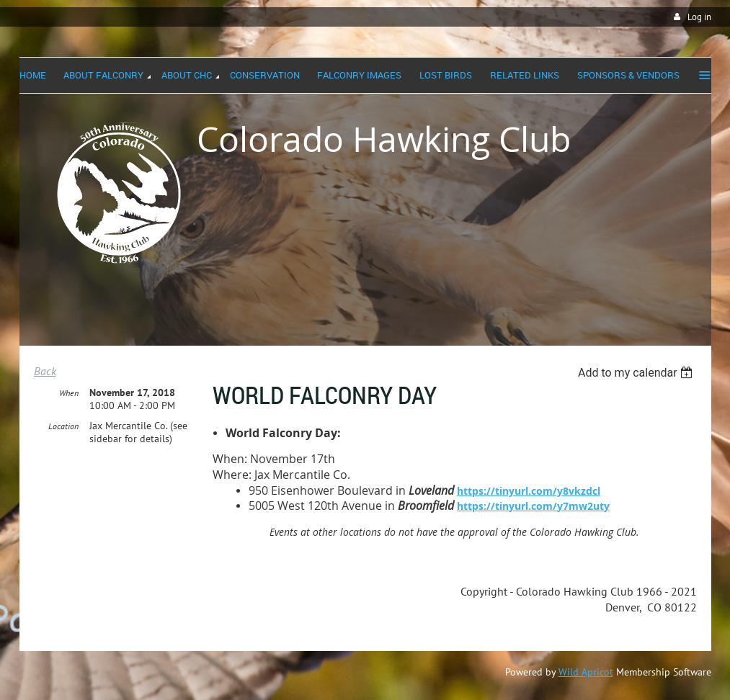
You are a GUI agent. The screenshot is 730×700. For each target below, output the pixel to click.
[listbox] (637, 373)
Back (45, 371)
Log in (699, 17)
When (69, 393)
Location (63, 426)
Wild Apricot (586, 672)
